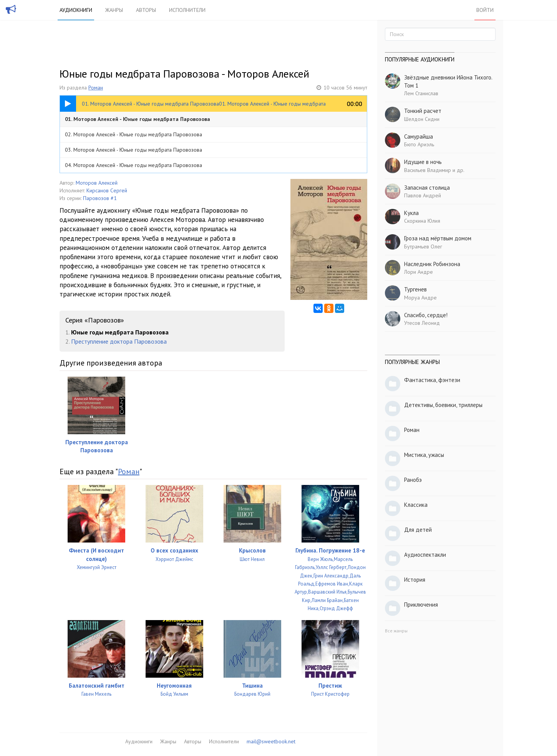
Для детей (418, 530)
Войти (485, 10)
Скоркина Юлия (422, 221)
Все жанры (396, 631)
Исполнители (187, 10)
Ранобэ (413, 480)
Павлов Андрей (423, 195)
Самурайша (419, 136)
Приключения (421, 605)
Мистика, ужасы (424, 455)
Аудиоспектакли (425, 555)
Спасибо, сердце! (426, 315)
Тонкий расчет (423, 111)
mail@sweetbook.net (271, 741)
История (415, 580)
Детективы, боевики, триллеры (443, 405)
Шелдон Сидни (422, 119)
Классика (416, 505)
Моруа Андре (420, 298)
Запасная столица (427, 188)
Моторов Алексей (97, 183)
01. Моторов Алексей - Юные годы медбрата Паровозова (138, 119)
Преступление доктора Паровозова (119, 341)
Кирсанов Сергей (107, 190)
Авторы (146, 10)
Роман (96, 88)
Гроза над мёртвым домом (438, 238)
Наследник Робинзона (432, 264)
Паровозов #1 (100, 198)
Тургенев (415, 289)
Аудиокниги (76, 10)
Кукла (411, 213)
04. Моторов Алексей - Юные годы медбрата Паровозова (133, 165)
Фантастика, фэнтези (432, 380)
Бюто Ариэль (419, 144)
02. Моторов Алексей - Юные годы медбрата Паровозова (133, 134)
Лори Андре (419, 272)
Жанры (114, 10)
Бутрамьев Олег (423, 246)
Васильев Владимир (428, 170)
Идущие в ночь (423, 162)
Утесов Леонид (422, 323)
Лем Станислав (421, 93)
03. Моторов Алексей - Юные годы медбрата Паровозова (133, 150)
